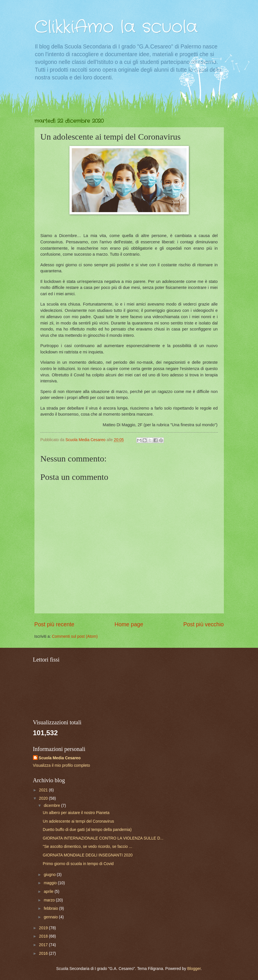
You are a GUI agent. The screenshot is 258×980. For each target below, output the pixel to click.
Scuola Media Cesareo (60, 758)
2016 (44, 953)
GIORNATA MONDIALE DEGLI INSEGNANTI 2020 (88, 855)
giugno (50, 875)
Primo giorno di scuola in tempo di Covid (78, 864)
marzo (50, 900)
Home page (129, 624)
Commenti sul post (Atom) (75, 636)
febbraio (51, 908)
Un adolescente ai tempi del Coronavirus (78, 821)
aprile (49, 892)
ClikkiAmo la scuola (116, 27)
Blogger (194, 969)
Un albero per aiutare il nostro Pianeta (76, 813)
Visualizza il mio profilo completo (62, 765)
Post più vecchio (204, 624)
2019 (44, 928)
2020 (44, 798)
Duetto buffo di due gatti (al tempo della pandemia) (87, 830)
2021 (44, 790)
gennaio (51, 917)
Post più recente (55, 624)
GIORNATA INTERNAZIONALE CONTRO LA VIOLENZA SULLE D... (103, 838)
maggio (51, 883)
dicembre (52, 806)
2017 (44, 945)
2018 (44, 936)
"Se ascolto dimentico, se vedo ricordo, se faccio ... (88, 847)
